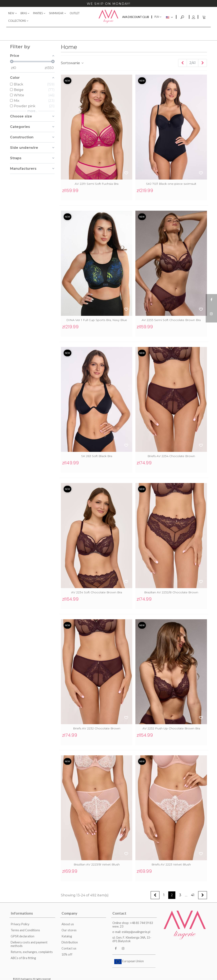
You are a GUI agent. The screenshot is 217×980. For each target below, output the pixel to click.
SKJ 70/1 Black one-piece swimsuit (171, 184)
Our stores (69, 930)
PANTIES (38, 13)
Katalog (67, 936)
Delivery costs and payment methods (29, 944)
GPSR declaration (22, 936)
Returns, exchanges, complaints (32, 952)
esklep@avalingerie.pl (136, 932)
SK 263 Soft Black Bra (97, 456)
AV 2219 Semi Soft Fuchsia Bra (97, 184)
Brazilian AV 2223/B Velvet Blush (97, 864)
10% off (67, 954)
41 (193, 895)
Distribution (70, 942)
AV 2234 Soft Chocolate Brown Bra (97, 592)
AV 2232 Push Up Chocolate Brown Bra (171, 728)
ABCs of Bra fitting (23, 958)
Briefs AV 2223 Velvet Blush (171, 864)
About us (68, 924)
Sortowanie (73, 63)
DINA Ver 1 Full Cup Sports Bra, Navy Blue (97, 320)
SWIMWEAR (56, 13)
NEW (11, 13)
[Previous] (182, 63)
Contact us (69, 948)
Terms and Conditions (25, 930)
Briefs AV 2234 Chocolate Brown (171, 456)
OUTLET (75, 13)
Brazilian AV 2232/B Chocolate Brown (171, 592)
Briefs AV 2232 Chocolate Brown (97, 728)
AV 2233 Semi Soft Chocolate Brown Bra (171, 320)
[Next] (203, 63)
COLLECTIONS (17, 21)
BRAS (24, 13)
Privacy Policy (20, 924)
